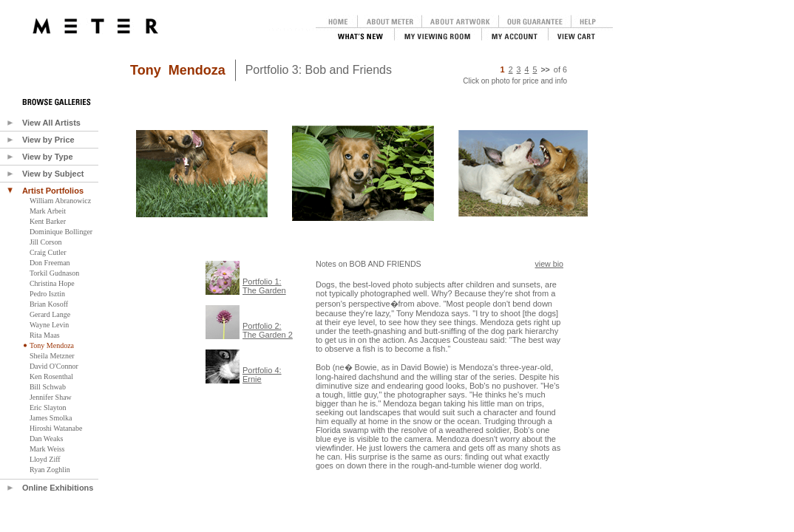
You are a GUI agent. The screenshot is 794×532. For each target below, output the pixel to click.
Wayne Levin (49, 325)
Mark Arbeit (48, 211)
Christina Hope (52, 283)
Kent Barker (48, 221)
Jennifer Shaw (51, 397)
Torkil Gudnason (54, 273)
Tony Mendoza (52, 345)
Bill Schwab (48, 387)
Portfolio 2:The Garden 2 (268, 330)
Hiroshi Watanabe (56, 428)
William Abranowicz (60, 201)
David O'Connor (54, 366)
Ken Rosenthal (51, 376)
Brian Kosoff (49, 304)
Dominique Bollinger (61, 232)
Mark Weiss (47, 449)
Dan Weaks (46, 439)
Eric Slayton (48, 407)
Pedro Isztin (47, 294)
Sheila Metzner (52, 356)
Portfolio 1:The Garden (264, 286)
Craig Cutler (48, 252)
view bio (550, 264)
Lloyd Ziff (45, 459)
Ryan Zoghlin (50, 470)
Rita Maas (45, 335)
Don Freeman (50, 263)
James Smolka (51, 418)
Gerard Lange (50, 314)
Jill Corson (46, 242)
